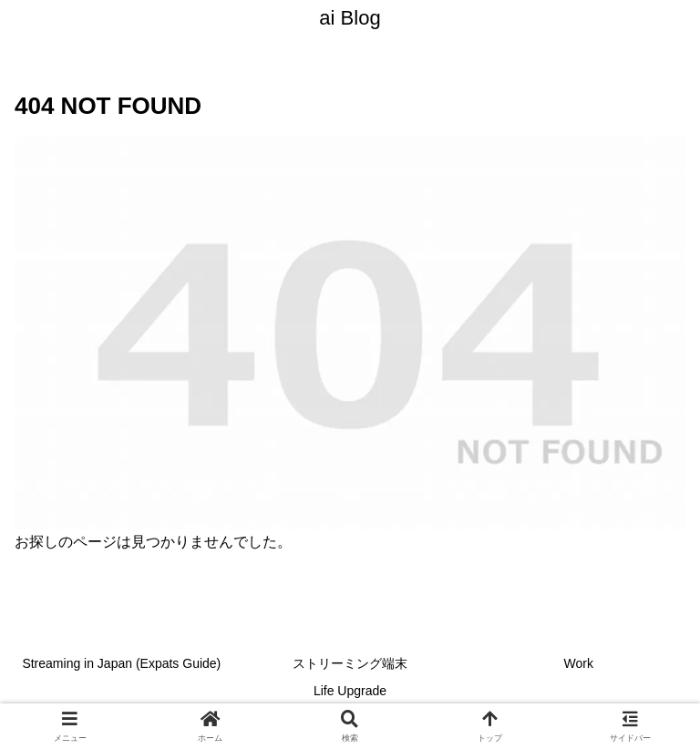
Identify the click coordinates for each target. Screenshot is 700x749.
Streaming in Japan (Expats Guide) (121, 663)
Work (578, 663)
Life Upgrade (350, 691)
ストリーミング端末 (350, 663)
